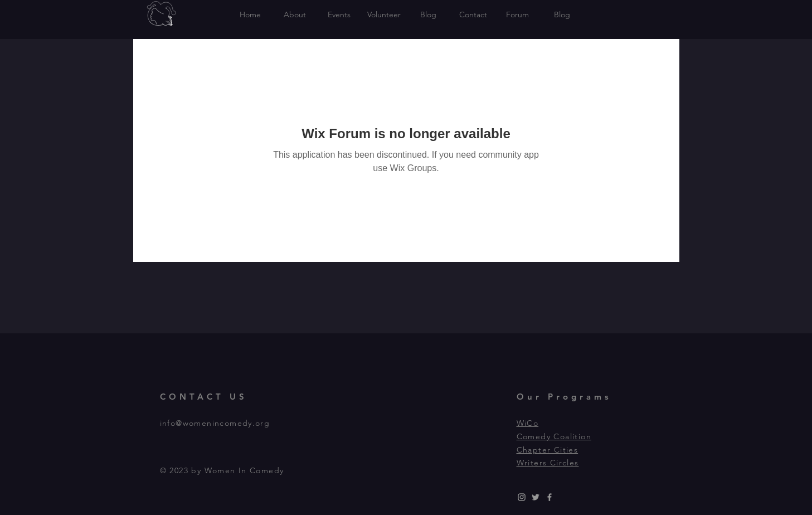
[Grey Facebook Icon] (550, 497)
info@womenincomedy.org (215, 423)
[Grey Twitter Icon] (536, 497)
